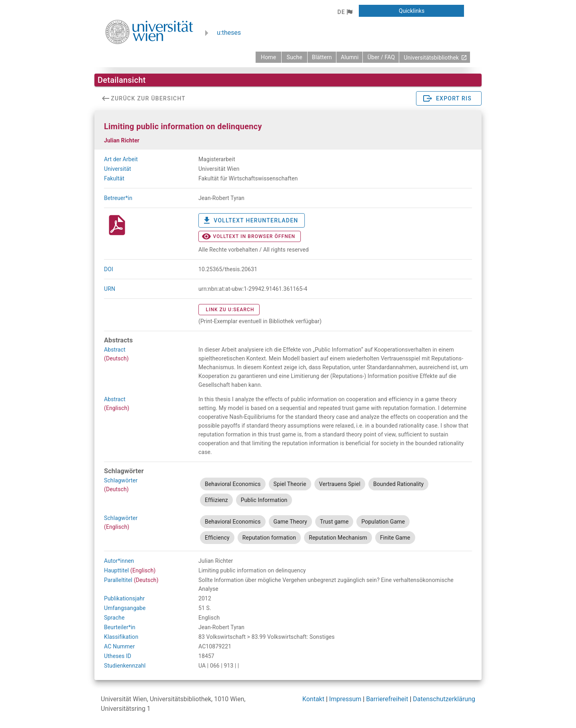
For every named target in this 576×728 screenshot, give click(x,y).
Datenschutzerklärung (444, 699)
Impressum (345, 699)
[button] (345, 12)
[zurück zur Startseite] (268, 57)
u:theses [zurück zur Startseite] (229, 33)
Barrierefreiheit (387, 699)
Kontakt (313, 699)
